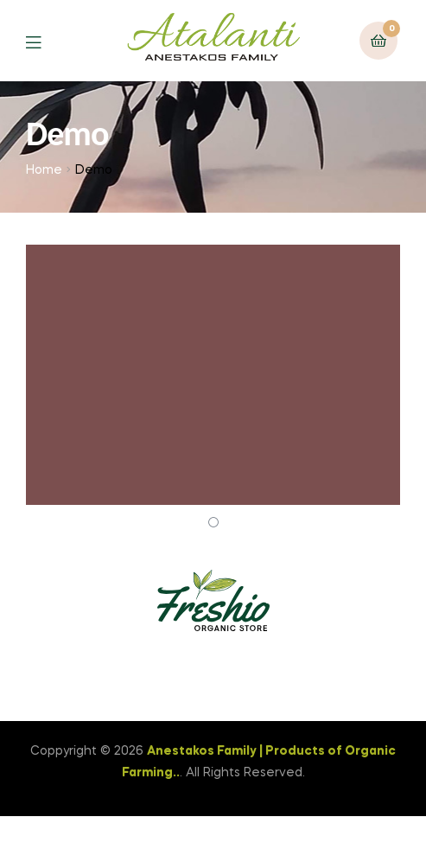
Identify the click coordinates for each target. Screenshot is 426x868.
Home (44, 170)
